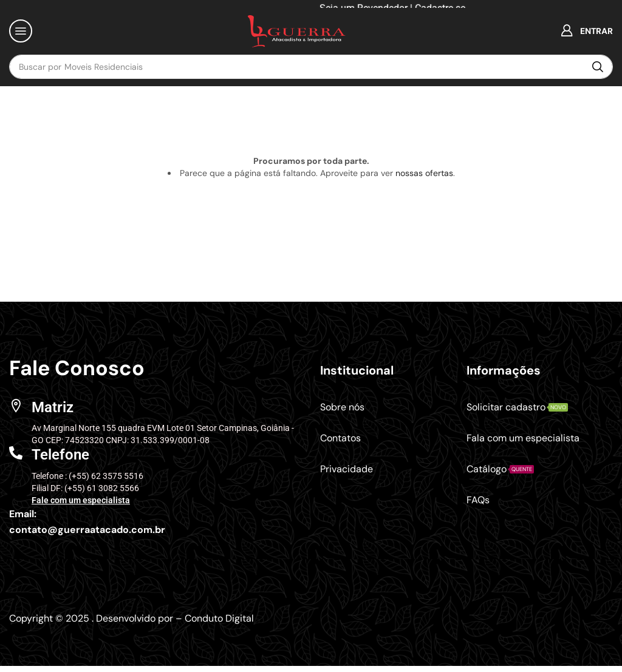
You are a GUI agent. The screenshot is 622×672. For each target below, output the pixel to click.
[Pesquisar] (598, 67)
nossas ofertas (424, 173)
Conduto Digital (219, 618)
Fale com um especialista (81, 500)
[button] (21, 31)
